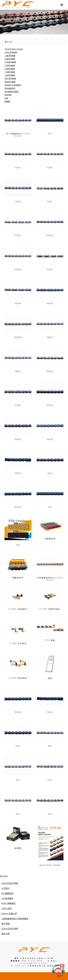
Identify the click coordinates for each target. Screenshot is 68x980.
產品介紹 (8, 42)
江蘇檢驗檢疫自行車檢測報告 (15, 919)
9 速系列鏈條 (10, 66)
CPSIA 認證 (6, 908)
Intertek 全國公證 (9, 914)
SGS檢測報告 (7, 898)
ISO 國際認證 (7, 893)
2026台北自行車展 (10, 929)
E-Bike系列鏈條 (11, 52)
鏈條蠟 (7, 102)
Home (6, 26)
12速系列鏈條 (10, 56)
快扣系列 (8, 95)
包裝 (6, 98)
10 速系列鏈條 (10, 62)
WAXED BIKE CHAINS (14, 49)
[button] (62, 5)
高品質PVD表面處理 (13, 85)
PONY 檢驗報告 (8, 903)
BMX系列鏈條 (10, 79)
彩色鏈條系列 (10, 88)
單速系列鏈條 (10, 82)
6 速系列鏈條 (10, 75)
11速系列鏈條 (10, 59)
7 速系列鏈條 (10, 72)
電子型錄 (5, 924)
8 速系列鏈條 (10, 69)
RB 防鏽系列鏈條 (11, 92)
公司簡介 (5, 888)
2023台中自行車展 (10, 883)
